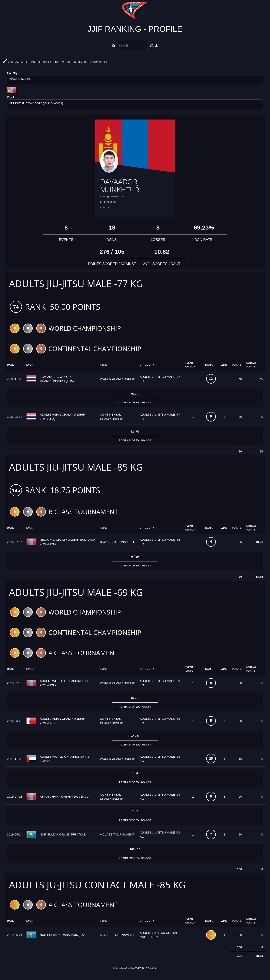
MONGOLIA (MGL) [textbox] (21, 79)
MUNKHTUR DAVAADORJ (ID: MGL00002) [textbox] (36, 103)
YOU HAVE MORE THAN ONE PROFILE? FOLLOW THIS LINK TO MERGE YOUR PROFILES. (56, 62)
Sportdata (152, 973)
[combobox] (135, 80)
